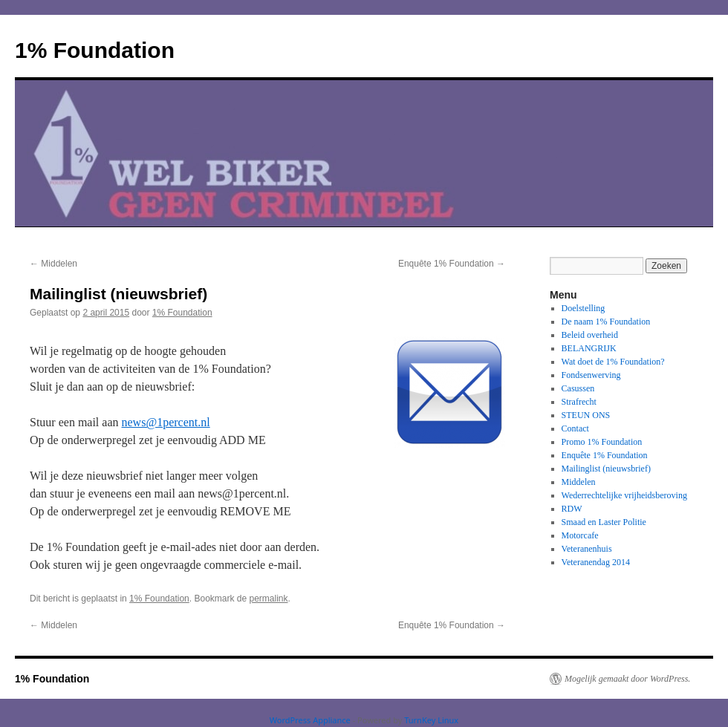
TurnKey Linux (431, 720)
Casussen (578, 388)
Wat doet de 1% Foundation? (613, 362)
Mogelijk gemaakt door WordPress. (627, 679)
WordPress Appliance (310, 720)
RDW (572, 509)
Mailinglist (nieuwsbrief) (606, 469)
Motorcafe (580, 535)
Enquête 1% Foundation (452, 264)
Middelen (53, 264)
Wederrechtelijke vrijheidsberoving (624, 495)
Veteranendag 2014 (596, 562)
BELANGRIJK (589, 348)
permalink (269, 599)
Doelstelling (584, 308)
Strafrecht (579, 402)
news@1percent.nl (166, 422)
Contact (575, 428)
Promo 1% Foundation (602, 442)
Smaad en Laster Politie (604, 522)
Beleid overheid (590, 335)
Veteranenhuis (587, 549)
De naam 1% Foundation (606, 322)
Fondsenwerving (591, 375)
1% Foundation (95, 50)
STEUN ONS (586, 415)
